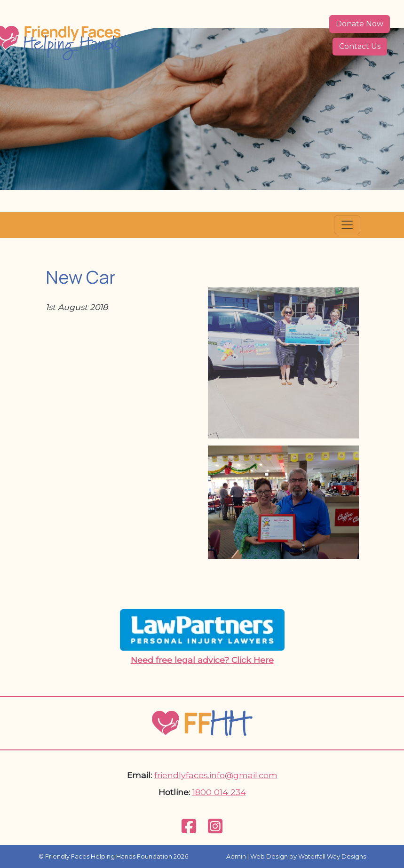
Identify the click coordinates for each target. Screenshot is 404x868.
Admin (236, 856)
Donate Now (360, 24)
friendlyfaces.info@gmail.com (216, 775)
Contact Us (360, 46)
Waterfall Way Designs (332, 856)
